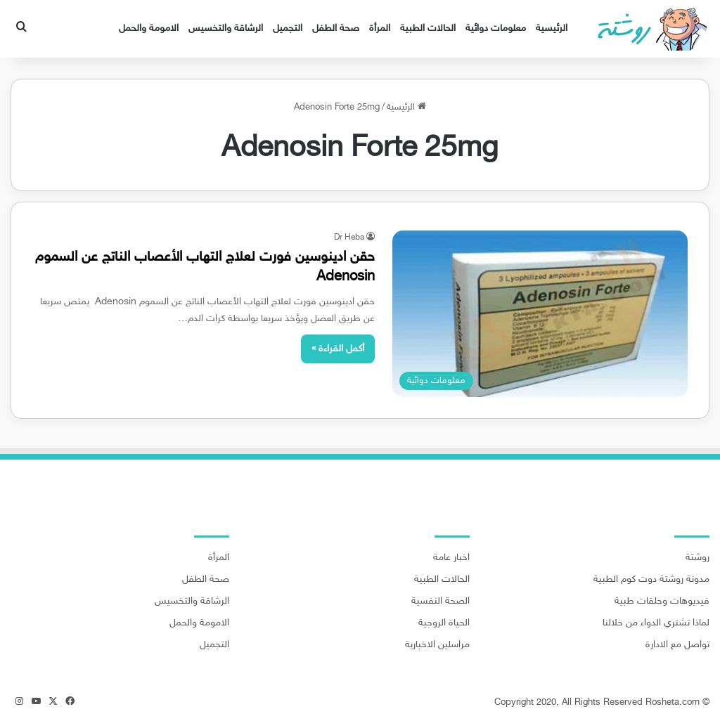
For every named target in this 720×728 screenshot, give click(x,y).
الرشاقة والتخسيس (226, 28)
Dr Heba (349, 238)
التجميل (288, 28)
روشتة (697, 558)
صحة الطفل (336, 28)
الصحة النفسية (441, 602)
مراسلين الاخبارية (437, 645)
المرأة (380, 28)
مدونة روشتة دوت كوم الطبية (651, 580)
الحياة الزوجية (444, 623)
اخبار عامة (451, 558)
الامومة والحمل (149, 28)
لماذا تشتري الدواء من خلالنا (656, 623)
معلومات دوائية (496, 28)
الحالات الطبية (428, 28)
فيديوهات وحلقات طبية (662, 602)
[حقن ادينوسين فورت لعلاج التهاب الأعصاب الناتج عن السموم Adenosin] (540, 314)
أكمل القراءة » (338, 349)
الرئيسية (552, 28)
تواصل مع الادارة (677, 645)
